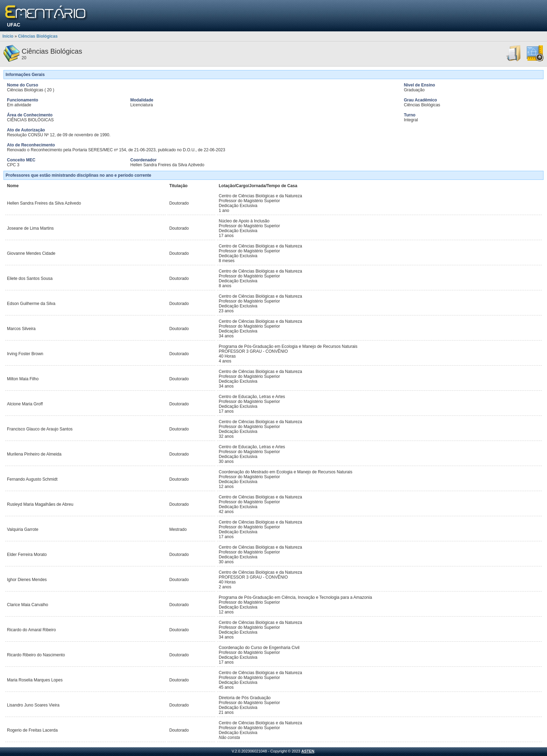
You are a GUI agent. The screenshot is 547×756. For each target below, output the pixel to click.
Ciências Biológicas (38, 36)
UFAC (14, 25)
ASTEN (308, 751)
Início (8, 36)
